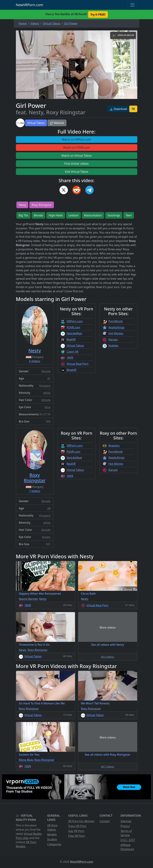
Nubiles (113, 346)
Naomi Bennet (28, 599)
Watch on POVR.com (76, 148)
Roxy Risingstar (42, 205)
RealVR (71, 339)
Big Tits (23, 215)
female (46, 371)
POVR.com (73, 327)
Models (52, 834)
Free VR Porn (77, 836)
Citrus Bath (88, 594)
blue (48, 407)
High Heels (56, 215)
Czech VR (73, 352)
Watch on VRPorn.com (76, 139)
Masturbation (93, 215)
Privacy (125, 826)
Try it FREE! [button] (98, 15)
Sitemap (126, 821)
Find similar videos (77, 164)
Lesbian (73, 215)
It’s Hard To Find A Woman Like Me (42, 703)
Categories (54, 844)
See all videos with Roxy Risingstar (108, 755)
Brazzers (114, 446)
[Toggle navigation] (132, 5)
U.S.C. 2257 (128, 840)
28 (49, 508)
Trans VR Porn (77, 826)
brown (46, 537)
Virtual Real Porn (78, 364)
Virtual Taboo (36, 123)
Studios (52, 839)
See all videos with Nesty (107, 645)
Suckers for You (29, 755)
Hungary (45, 386)
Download (118, 109)
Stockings (114, 215)
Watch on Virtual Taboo (77, 156)
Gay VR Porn (76, 831)
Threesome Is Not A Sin (34, 645)
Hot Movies (116, 333)
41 (49, 378)
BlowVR (72, 370)
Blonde (38, 215)
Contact (105, 821)
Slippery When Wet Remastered (40, 594)
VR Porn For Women (81, 821)
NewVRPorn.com (30, 5)
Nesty (22, 205)
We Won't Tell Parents (95, 703)
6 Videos (35, 361)
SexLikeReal (74, 333)
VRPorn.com (75, 321)
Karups (113, 339)
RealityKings (117, 327)
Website (57, 123)
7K (133, 109)
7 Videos (35, 491)
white (47, 393)
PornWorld (116, 321)
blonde (46, 400)
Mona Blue (26, 760)
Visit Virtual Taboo (76, 172)
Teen (129, 215)
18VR (70, 358)
